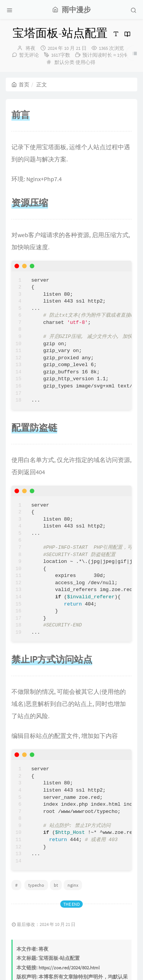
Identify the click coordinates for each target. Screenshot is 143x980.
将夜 (31, 48)
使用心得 (85, 62)
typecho (36, 885)
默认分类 (64, 62)
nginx (73, 885)
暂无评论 (29, 55)
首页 (20, 84)
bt (56, 885)
